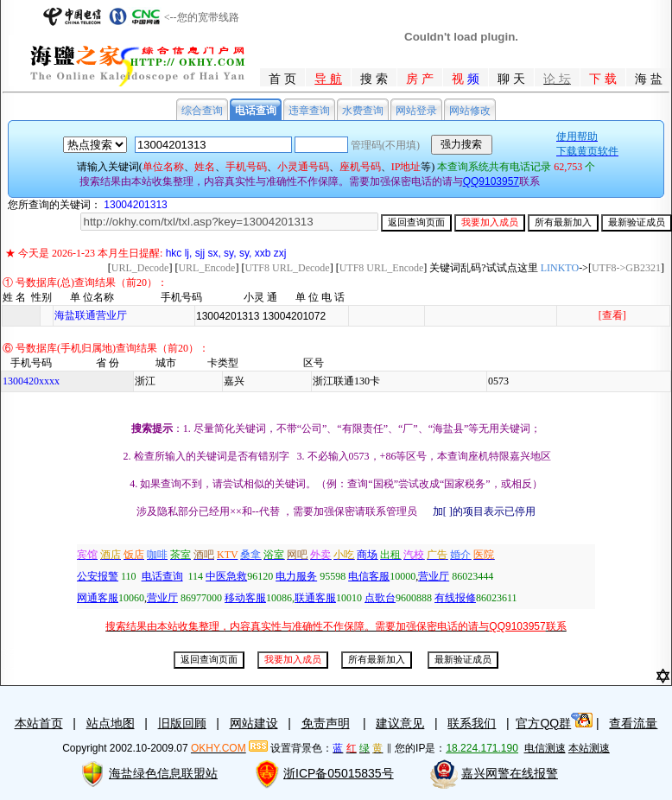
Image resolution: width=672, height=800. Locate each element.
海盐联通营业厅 (91, 315)
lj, (189, 253)
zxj (280, 253)
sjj (200, 253)
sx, (214, 253)
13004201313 (135, 205)
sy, (230, 253)
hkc (174, 253)
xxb (263, 253)
